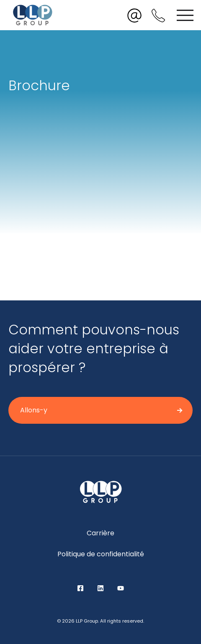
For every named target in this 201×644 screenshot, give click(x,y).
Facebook (80, 588)
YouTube (121, 588)
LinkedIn (100, 588)
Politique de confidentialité (101, 554)
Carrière (100, 533)
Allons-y (34, 410)
